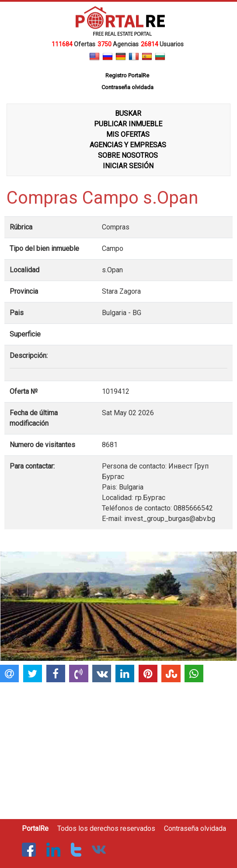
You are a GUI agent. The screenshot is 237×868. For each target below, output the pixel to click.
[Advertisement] (118, 747)
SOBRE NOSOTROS (128, 155)
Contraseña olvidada (195, 828)
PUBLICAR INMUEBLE (128, 124)
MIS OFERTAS (128, 134)
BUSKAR (128, 113)
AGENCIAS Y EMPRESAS (128, 145)
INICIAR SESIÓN (128, 166)
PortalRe (35, 828)
